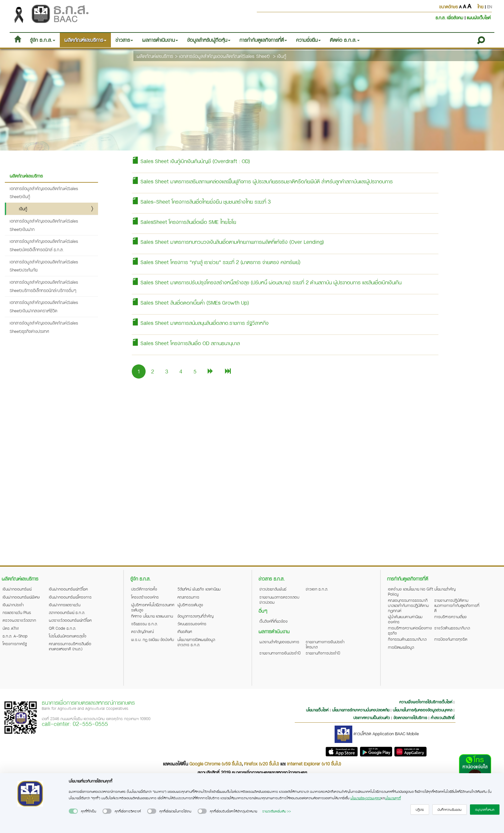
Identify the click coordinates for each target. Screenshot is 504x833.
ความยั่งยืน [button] (308, 40)
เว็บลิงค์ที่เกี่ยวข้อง (274, 621)
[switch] (73, 811)
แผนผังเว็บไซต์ (479, 18)
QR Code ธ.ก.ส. (63, 628)
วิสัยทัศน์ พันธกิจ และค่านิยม (199, 589)
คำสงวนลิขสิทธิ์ (443, 718)
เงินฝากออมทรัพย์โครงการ (70, 597)
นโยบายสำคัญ (445, 589)
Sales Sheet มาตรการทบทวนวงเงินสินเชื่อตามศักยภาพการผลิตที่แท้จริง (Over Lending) (228, 242)
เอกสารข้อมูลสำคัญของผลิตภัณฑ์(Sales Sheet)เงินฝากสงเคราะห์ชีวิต (44, 306)
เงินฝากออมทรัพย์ (17, 589)
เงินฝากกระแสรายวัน (65, 605)
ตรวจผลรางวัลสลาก (19, 620)
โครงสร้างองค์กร (145, 597)
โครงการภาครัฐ (15, 644)
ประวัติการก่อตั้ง (144, 589)
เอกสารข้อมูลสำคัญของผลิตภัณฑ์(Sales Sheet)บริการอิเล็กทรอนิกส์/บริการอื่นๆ (44, 286)
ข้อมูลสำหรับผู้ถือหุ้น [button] (209, 40)
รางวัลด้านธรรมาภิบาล (452, 628)
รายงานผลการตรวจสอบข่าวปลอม (279, 600)
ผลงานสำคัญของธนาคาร (279, 642)
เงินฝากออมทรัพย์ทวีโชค (68, 589)
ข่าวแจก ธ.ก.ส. (317, 589)
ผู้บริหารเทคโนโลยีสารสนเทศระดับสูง (153, 607)
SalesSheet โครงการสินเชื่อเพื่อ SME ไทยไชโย (184, 222)
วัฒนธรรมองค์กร (192, 624)
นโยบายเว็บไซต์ (317, 710)
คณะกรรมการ (188, 597)
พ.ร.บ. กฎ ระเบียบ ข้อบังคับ (153, 639)
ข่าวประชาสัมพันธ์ (273, 589)
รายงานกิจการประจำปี (323, 653)
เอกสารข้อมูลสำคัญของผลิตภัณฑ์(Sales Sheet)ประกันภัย (44, 266)
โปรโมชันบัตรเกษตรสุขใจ (68, 636)
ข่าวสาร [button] (124, 40)
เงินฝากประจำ (13, 605)
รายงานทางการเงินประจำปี (280, 653)
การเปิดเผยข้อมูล (401, 647)
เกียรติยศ (185, 631)
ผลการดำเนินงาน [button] (160, 40)
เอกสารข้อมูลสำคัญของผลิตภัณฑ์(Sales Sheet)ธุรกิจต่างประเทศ (44, 327)
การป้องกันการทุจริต (451, 639)
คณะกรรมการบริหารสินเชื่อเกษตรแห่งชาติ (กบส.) (70, 646)
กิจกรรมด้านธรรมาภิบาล (407, 639)
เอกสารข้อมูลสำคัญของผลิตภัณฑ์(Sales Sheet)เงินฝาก (44, 225)
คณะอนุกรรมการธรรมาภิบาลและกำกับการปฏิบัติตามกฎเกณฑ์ (408, 605)
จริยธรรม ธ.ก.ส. (144, 624)
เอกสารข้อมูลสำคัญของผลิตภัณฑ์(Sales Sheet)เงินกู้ (44, 192)
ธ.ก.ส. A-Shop (15, 636)
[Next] (211, 371)
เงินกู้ (282, 56)
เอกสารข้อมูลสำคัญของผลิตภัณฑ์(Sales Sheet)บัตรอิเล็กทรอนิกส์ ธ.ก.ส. (44, 245)
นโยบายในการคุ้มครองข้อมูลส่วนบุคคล (423, 710)
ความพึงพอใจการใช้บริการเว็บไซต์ (426, 702)
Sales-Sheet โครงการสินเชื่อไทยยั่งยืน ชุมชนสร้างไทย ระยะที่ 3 (201, 201)
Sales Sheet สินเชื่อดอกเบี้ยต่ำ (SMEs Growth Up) (190, 302)
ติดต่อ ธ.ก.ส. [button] (345, 40)
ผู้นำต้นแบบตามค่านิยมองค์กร (405, 619)
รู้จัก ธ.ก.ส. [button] (43, 40)
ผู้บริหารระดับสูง (190, 605)
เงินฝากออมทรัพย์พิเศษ (21, 597)
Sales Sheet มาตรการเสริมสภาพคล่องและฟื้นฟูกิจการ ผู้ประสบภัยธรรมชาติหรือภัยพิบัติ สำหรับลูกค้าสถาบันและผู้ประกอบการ (262, 181)
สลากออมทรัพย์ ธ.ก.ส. (67, 612)
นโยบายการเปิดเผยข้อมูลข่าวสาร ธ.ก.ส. (196, 642)
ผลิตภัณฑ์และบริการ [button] (85, 40)
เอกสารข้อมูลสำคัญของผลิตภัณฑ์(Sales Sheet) (224, 56)
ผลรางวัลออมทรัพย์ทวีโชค (70, 620)
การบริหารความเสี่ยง (450, 617)
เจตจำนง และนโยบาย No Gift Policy (410, 591)
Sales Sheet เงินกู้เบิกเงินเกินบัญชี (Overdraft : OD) (191, 161)
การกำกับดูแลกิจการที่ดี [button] (263, 40)
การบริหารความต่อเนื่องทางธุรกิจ (410, 630)
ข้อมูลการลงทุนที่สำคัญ (195, 616)
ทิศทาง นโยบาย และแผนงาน (152, 616)
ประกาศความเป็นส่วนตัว (372, 718)
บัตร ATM (11, 628)
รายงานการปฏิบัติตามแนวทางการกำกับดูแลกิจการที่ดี (457, 605)
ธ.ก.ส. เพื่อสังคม (450, 18)
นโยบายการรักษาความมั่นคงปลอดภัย (361, 710)
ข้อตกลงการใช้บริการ (410, 718)
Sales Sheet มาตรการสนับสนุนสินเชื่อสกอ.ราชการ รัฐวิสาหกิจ (200, 323)
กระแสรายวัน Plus (17, 612)
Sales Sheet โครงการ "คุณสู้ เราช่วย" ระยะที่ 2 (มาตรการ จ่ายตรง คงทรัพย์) (216, 262)
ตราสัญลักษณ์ (142, 631)
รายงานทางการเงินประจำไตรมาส (325, 644)
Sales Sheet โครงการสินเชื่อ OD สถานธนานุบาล (186, 343)
